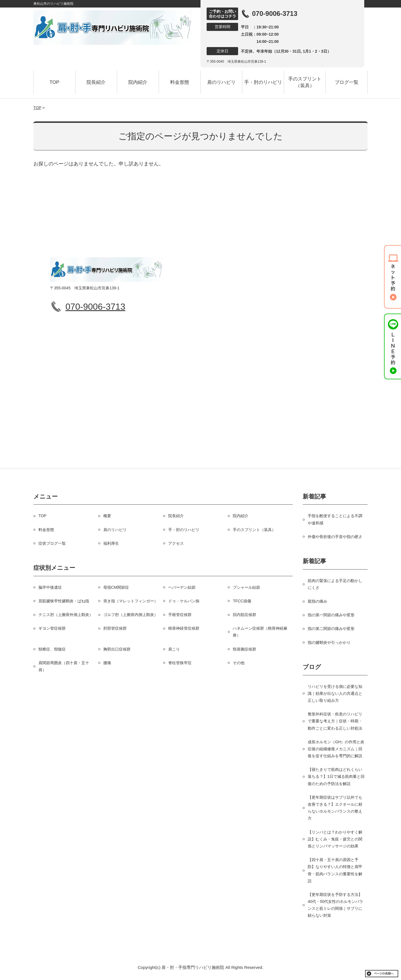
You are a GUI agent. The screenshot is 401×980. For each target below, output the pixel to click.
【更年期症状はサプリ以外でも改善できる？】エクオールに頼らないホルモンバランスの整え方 (335, 808)
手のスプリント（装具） (305, 82)
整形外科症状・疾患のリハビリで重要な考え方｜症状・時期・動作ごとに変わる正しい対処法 (335, 721)
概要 (107, 516)
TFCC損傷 (242, 601)
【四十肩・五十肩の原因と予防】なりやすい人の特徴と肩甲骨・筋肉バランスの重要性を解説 (335, 870)
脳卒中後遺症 (50, 587)
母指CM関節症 (116, 587)
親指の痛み (317, 601)
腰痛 (107, 663)
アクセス (176, 543)
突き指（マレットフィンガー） (131, 601)
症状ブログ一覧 (52, 543)
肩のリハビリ (221, 82)
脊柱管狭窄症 (180, 663)
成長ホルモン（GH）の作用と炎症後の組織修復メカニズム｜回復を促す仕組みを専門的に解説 (336, 749)
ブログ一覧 (347, 82)
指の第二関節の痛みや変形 (331, 629)
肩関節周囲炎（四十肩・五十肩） (64, 666)
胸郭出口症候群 (117, 649)
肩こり (174, 649)
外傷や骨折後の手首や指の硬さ (335, 537)
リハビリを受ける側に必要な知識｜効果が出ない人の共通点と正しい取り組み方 (335, 693)
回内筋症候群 (244, 615)
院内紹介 (138, 82)
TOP (54, 82)
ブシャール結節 (246, 587)
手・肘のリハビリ (263, 82)
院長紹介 (96, 82)
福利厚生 (111, 543)
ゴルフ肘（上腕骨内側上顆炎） (131, 615)
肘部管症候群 (115, 628)
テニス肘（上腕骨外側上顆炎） (66, 615)
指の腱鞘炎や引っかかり (329, 642)
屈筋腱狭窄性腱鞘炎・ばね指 (64, 601)
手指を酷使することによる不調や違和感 (335, 519)
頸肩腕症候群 (244, 649)
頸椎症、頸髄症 (52, 649)
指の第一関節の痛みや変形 (331, 615)
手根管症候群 (180, 615)
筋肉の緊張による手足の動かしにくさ (335, 584)
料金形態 (180, 82)
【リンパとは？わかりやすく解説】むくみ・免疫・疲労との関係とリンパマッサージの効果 (335, 839)
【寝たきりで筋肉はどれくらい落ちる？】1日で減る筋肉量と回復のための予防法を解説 (336, 776)
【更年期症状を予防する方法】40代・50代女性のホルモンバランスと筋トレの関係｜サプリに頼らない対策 (335, 905)
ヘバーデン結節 (182, 587)
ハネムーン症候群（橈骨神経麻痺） (260, 632)
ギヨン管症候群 (52, 628)
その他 (239, 663)
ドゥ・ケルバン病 (184, 601)
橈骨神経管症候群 (184, 628)
